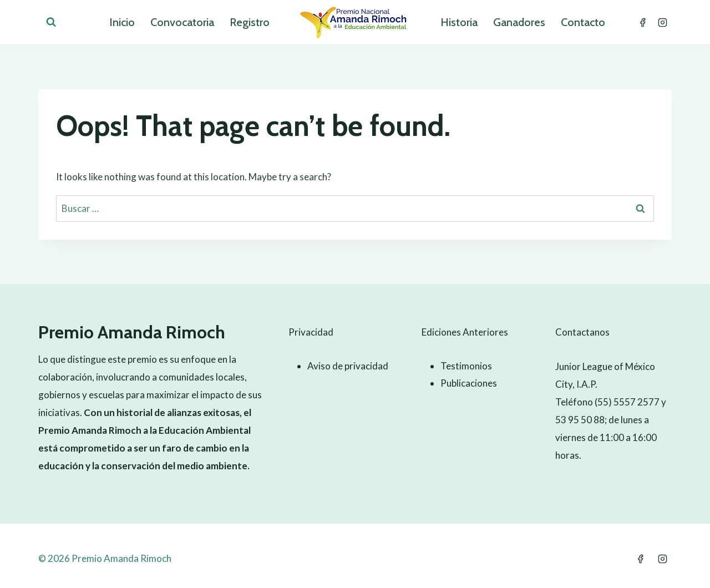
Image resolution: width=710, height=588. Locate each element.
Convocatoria (182, 22)
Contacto (583, 22)
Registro (250, 22)
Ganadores (519, 22)
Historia (459, 22)
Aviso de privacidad (348, 366)
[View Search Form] (51, 22)
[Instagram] (662, 22)
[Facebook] (642, 22)
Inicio (122, 22)
